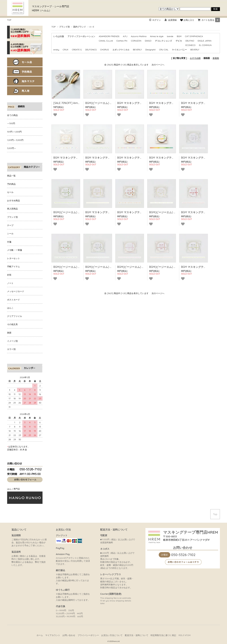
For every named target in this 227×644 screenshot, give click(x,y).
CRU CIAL (164, 50)
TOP (9, 20)
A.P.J (125, 36)
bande (170, 36)
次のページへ (158, 65)
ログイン (157, 20)
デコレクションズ (164, 41)
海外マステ (25, 81)
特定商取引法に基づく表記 (163, 635)
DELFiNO (190, 41)
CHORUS (105, 50)
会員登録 (172, 20)
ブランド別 (64, 27)
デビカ (179, 41)
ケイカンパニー (179, 50)
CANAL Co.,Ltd (106, 41)
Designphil (150, 50)
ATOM (188, 635)
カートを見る (211, 20)
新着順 (216, 58)
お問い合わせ (69, 635)
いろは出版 (59, 36)
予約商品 (25, 72)
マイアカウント (53, 635)
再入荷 (25, 91)
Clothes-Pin (122, 41)
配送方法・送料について (137, 635)
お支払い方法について (112, 635)
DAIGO (148, 41)
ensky (56, 50)
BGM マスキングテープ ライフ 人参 (139, 212)
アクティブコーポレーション (81, 36)
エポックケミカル (121, 50)
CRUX (66, 50)
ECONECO (190, 45)
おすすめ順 (195, 58)
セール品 (25, 62)
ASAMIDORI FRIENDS (109, 36)
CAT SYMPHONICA (194, 36)
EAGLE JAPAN (205, 41)
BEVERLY (137, 50)
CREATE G (77, 50)
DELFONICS (91, 50)
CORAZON (136, 41)
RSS (181, 635)
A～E (92, 27)
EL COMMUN (205, 45)
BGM (179, 36)
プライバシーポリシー (88, 635)
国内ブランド (80, 27)
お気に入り (187, 20)
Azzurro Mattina (139, 36)
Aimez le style (157, 36)
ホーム (40, 635)
